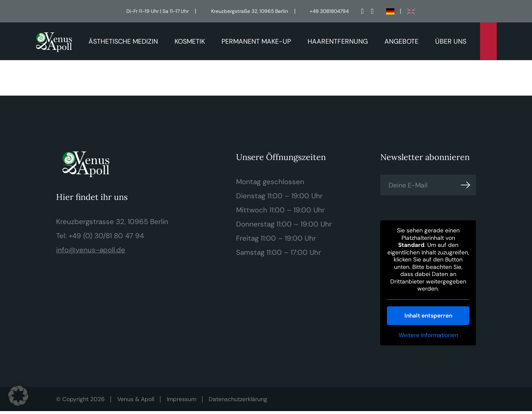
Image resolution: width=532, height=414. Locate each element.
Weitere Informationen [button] (428, 335)
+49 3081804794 (329, 11)
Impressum (181, 399)
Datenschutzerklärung (238, 399)
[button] (18, 396)
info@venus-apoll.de (91, 250)
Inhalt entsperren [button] (428, 315)
